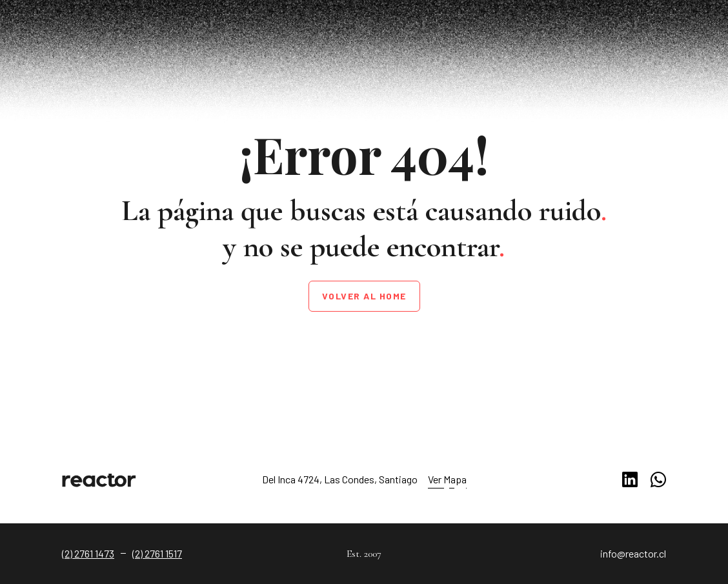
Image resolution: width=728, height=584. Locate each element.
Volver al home (364, 296)
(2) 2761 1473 (88, 553)
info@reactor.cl (633, 553)
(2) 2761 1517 (157, 553)
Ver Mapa (447, 479)
